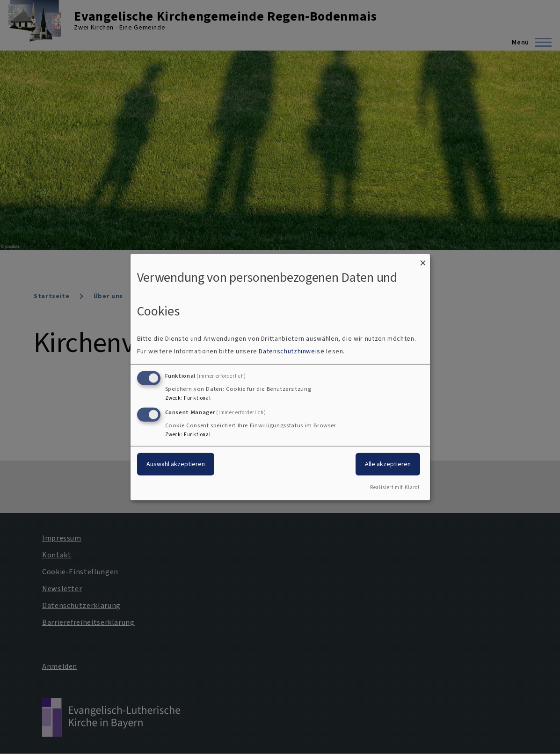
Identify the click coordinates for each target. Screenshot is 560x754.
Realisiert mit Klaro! (395, 487)
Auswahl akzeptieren (176, 464)
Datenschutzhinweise (291, 351)
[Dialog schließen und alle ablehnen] (423, 260)
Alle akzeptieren (388, 464)
